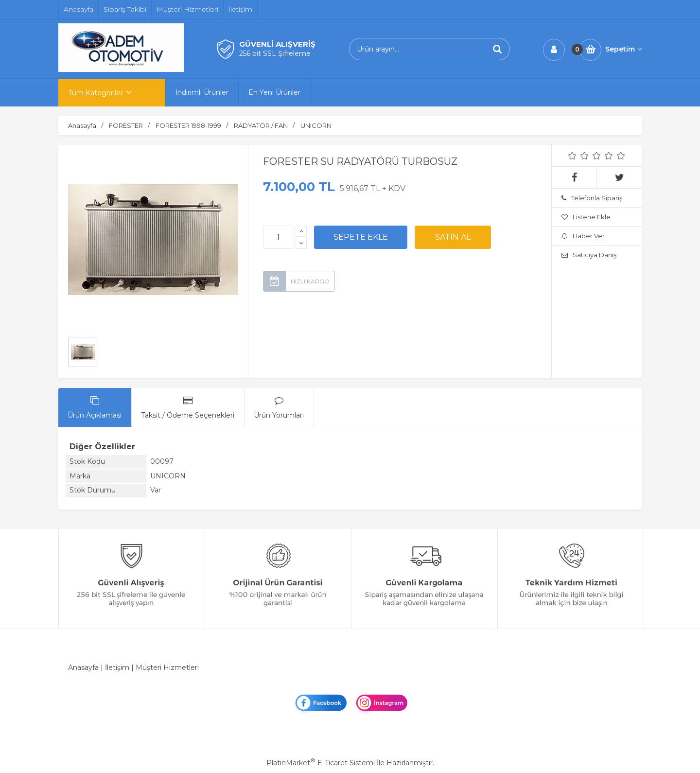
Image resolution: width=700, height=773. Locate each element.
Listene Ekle (586, 217)
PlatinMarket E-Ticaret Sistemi (321, 763)
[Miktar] (279, 237)
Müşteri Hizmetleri (167, 668)
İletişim (117, 668)
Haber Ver (583, 236)
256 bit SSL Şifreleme (275, 53)
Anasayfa (83, 668)
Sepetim (623, 49)
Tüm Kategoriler (96, 93)
